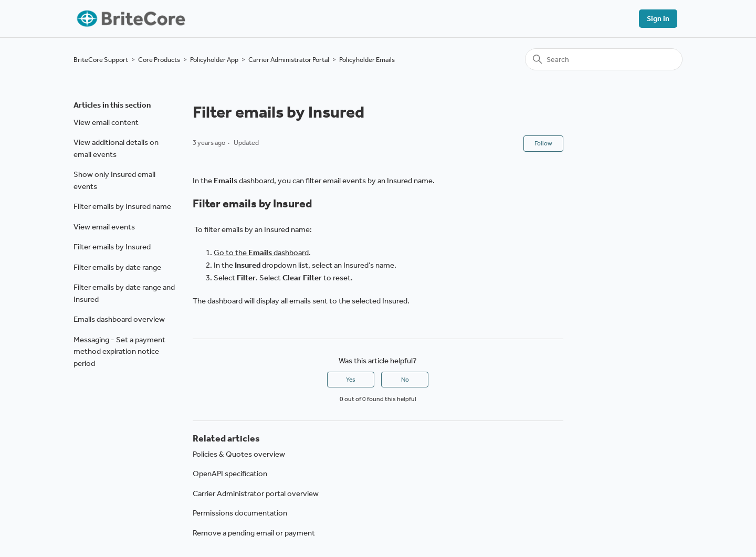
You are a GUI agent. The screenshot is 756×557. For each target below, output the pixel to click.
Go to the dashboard (261, 253)
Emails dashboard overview (119, 319)
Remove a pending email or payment (254, 533)
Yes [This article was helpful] (351, 380)
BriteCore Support (101, 60)
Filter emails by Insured (112, 247)
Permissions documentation (240, 513)
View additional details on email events (116, 148)
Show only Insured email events (114, 180)
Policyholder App (214, 60)
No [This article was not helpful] (405, 380)
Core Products (159, 60)
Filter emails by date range (117, 267)
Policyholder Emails (367, 60)
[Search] (604, 59)
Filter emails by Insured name (122, 206)
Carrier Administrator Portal (289, 60)
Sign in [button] (658, 19)
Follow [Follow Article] (543, 143)
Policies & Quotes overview (239, 454)
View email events (104, 227)
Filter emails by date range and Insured (124, 293)
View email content (106, 122)
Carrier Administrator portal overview (256, 493)
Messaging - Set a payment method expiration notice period (119, 351)
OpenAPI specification (230, 474)
